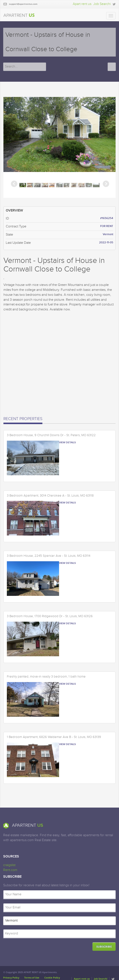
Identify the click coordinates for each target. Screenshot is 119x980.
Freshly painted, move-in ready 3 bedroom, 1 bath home (46, 677)
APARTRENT (19, 15)
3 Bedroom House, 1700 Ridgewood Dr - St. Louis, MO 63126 (50, 616)
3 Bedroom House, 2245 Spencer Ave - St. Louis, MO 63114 (49, 556)
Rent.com (10, 870)
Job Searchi (102, 4)
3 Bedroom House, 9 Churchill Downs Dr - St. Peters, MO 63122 (51, 435)
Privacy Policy (11, 978)
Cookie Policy (52, 978)
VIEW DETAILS (67, 442)
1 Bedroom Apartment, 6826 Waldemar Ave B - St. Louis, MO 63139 (54, 737)
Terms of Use (32, 978)
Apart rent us (82, 4)
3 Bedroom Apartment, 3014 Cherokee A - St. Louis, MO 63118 (50, 496)
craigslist (9, 865)
